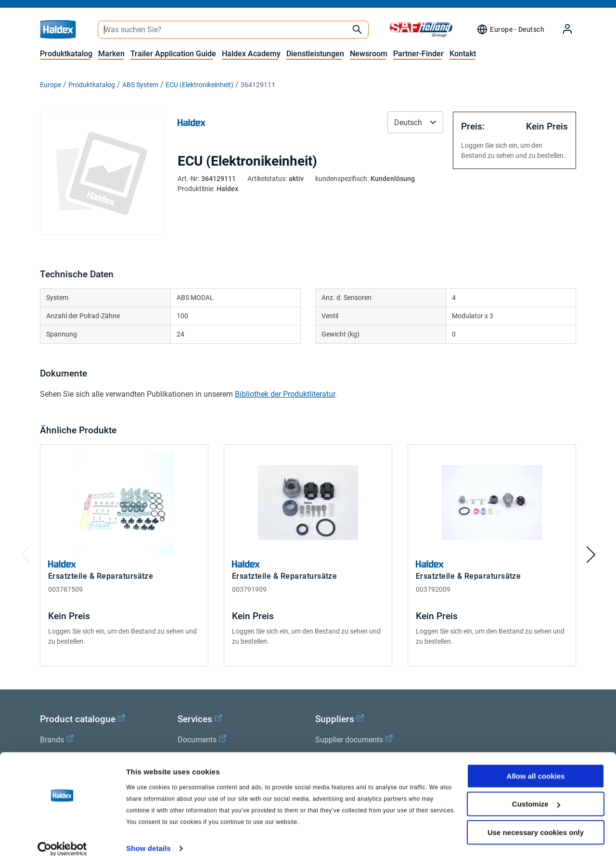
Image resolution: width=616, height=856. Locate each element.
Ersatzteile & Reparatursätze (101, 576)
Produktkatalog (66, 54)
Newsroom (369, 54)
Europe (51, 85)
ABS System (140, 85)
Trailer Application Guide (173, 54)
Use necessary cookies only (536, 821)
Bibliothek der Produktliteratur (285, 394)
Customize (536, 793)
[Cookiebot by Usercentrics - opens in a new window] (62, 837)
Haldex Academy (251, 54)
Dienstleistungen (315, 54)
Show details (148, 837)
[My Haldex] (562, 30)
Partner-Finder (418, 54)
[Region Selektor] (510, 29)
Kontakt (463, 54)
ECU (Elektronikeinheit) (199, 85)
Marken (111, 54)
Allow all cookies (536, 765)
